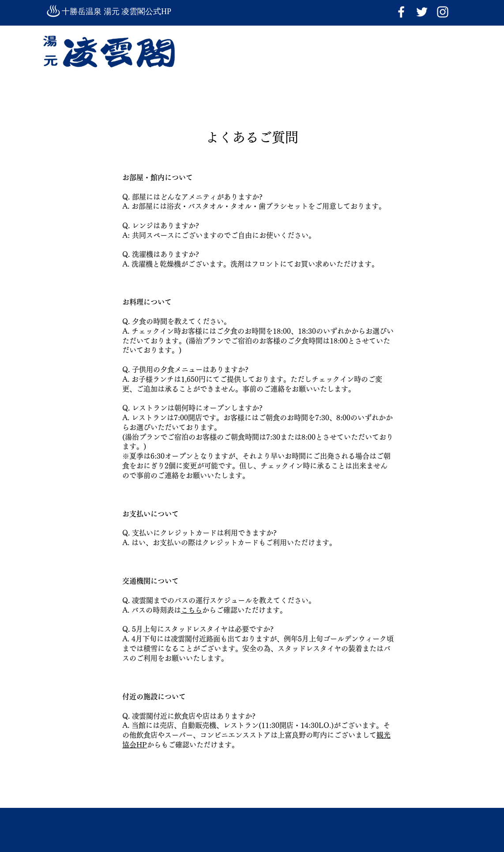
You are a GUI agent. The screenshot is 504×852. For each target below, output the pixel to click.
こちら (192, 610)
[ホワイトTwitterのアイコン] (422, 12)
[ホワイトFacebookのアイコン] (401, 12)
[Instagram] (443, 12)
